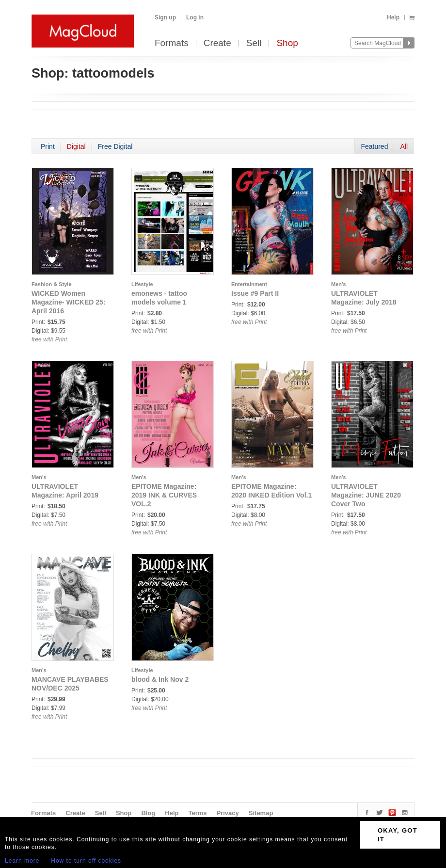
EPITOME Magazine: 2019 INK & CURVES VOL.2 (164, 495)
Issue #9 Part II (255, 293)
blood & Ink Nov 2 (160, 679)
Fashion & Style (52, 284)
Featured (374, 146)
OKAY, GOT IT (398, 835)
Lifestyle (142, 284)
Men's (339, 284)
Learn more (22, 861)
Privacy (228, 813)
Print (48, 146)
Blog (148, 813)
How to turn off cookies (86, 861)
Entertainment (249, 284)
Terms (197, 813)
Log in (195, 17)
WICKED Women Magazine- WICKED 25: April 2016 (68, 302)
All (404, 146)
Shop (287, 43)
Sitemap (261, 813)
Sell (254, 43)
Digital (76, 146)
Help (393, 17)
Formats (172, 43)
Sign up (165, 17)
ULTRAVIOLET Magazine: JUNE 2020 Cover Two (366, 495)
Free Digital (115, 146)
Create (217, 43)
